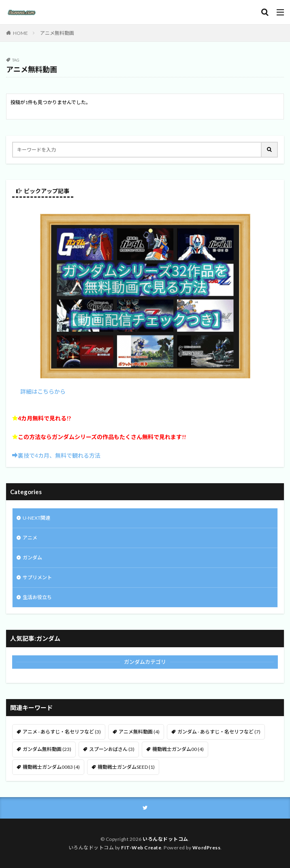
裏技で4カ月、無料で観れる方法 (59, 455)
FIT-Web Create (141, 848)
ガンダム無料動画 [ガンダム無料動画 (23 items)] (47, 749)
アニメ (30, 538)
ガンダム (32, 558)
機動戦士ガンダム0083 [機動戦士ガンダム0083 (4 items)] (51, 767)
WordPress (207, 848)
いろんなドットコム (165, 839)
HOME (20, 33)
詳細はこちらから (43, 391)
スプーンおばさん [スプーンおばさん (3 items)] (112, 749)
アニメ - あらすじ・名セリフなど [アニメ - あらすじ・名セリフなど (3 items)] (62, 732)
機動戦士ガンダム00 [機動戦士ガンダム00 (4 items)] (178, 749)
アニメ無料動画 (57, 33)
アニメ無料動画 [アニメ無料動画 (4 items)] (139, 732)
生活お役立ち (37, 597)
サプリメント (37, 577)
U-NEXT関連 (36, 518)
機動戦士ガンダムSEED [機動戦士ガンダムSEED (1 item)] (126, 767)
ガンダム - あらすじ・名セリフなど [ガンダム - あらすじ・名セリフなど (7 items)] (219, 732)
